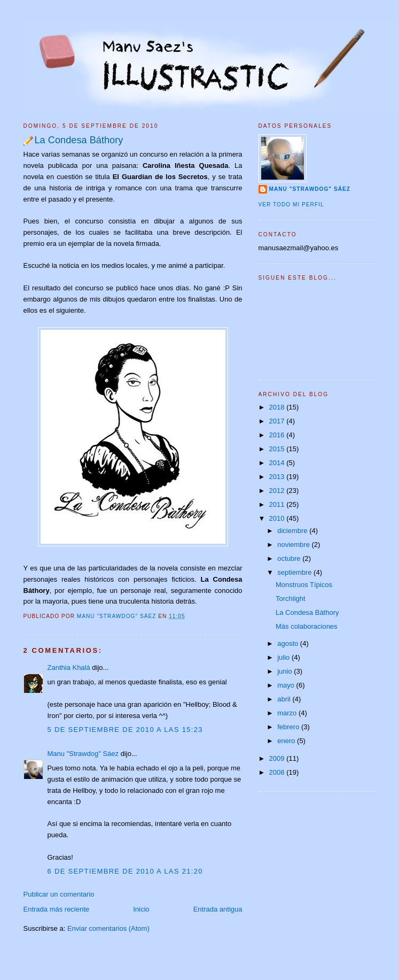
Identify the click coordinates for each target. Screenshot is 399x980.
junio (285, 671)
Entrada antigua (218, 909)
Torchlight (291, 599)
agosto (289, 643)
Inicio (141, 909)
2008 (278, 772)
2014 (278, 463)
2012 (278, 491)
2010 (278, 518)
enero (287, 741)
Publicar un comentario (59, 894)
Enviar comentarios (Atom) (108, 928)
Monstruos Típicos (304, 585)
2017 (278, 421)
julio (284, 657)
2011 (278, 504)
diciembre (293, 531)
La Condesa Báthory (307, 612)
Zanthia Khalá (69, 668)
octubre (290, 558)
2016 (278, 435)
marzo (288, 713)
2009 (278, 758)
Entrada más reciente (57, 909)
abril (285, 699)
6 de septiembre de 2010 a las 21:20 (125, 871)
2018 (278, 407)
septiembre (295, 572)
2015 (278, 449)
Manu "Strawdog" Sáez (118, 616)
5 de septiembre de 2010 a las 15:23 (125, 730)
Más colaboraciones (307, 626)
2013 (278, 477)
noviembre (294, 545)
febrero (289, 727)
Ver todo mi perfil (291, 205)
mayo (287, 685)
